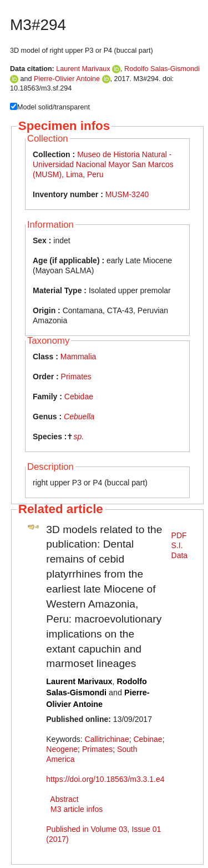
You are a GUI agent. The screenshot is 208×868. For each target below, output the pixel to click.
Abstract (64, 799)
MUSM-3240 (127, 194)
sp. (78, 436)
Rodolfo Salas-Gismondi (162, 69)
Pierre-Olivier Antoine (67, 79)
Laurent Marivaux (83, 69)
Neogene (62, 749)
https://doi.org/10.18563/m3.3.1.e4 (105, 779)
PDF (179, 535)
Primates (76, 377)
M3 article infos (77, 809)
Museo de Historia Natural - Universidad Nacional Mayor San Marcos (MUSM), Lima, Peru (103, 164)
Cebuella (79, 417)
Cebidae (79, 397)
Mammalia (78, 357)
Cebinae (148, 739)
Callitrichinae (107, 739)
